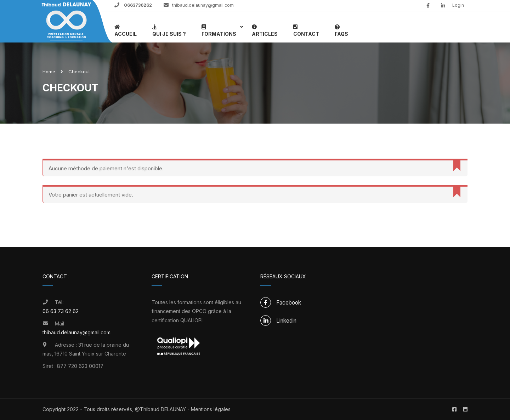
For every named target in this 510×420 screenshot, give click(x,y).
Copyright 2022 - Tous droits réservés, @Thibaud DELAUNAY (115, 409)
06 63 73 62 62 (61, 311)
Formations (219, 30)
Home (49, 72)
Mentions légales (211, 409)
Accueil (126, 30)
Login (458, 5)
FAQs (341, 30)
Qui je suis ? (169, 30)
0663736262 (137, 5)
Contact (306, 30)
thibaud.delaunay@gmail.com (203, 5)
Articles (265, 30)
